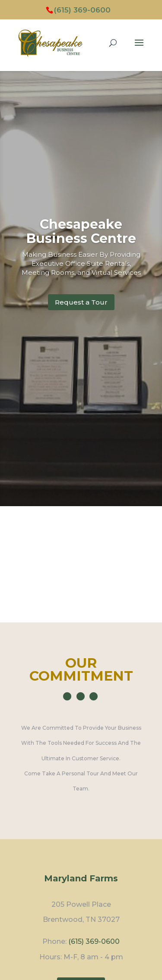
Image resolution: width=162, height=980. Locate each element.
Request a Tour (81, 302)
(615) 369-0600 (82, 10)
